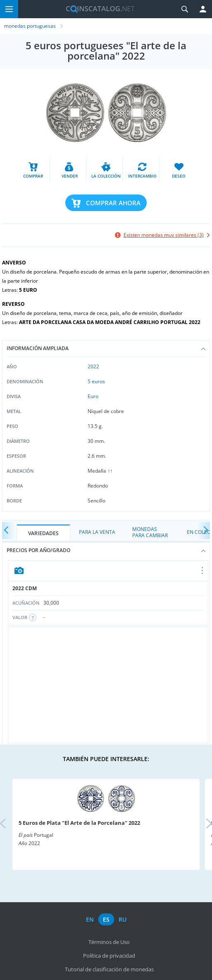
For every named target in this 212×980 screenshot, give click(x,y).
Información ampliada (106, 348)
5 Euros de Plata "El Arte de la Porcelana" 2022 (79, 823)
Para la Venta (97, 532)
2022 (93, 366)
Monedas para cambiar (150, 532)
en (90, 919)
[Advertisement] (108, 685)
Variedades (43, 533)
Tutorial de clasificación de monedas (109, 969)
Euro (93, 396)
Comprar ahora (113, 203)
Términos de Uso (109, 942)
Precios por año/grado (106, 550)
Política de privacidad (109, 956)
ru (123, 919)
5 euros (96, 381)
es (106, 919)
